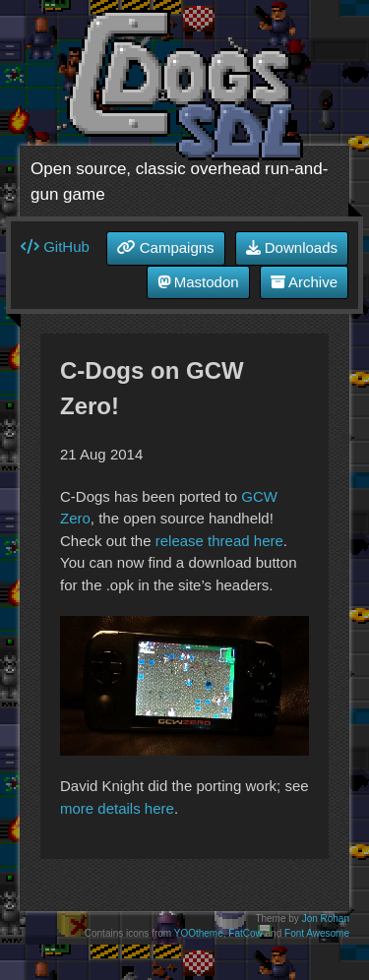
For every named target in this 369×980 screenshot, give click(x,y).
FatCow (245, 933)
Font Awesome (317, 933)
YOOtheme (199, 933)
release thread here (219, 541)
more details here (117, 808)
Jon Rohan (326, 919)
